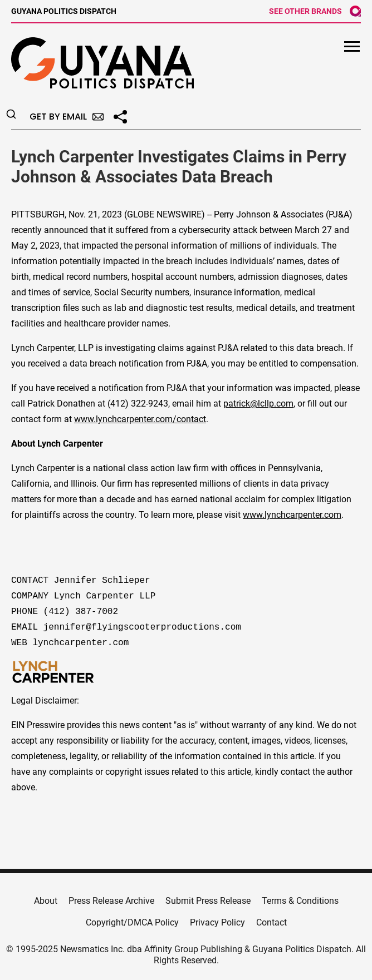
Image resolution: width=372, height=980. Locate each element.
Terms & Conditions (300, 901)
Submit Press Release (208, 901)
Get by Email (67, 117)
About (46, 901)
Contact (271, 922)
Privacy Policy (217, 922)
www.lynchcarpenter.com (292, 515)
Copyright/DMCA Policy (132, 922)
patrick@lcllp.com (258, 404)
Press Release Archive (111, 901)
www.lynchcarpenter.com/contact (140, 419)
